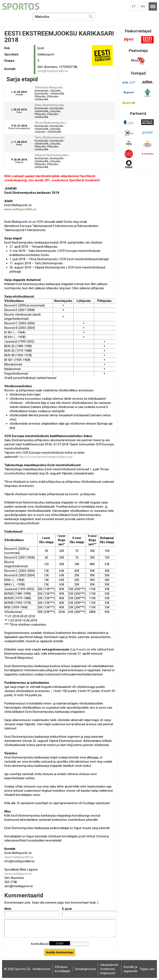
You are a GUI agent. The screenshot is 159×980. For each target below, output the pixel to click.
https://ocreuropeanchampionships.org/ (46, 457)
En (143, 6)
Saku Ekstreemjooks (49, 105)
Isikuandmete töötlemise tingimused (109, 969)
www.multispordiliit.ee (19, 857)
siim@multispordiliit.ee (53, 71)
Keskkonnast (42, 969)
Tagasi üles (147, 969)
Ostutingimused (85, 969)
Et (134, 6)
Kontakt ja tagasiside (131, 969)
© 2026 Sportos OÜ (17, 969)
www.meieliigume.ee (18, 874)
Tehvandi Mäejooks (49, 87)
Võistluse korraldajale (62, 969)
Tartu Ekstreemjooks (50, 137)
